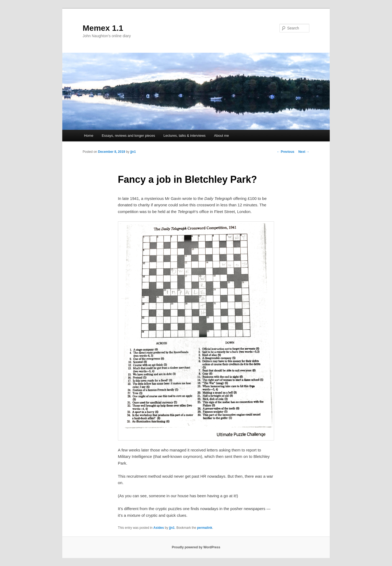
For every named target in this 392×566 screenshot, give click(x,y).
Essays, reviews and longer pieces (128, 136)
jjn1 (133, 152)
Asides (159, 528)
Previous (286, 152)
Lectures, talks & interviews (185, 136)
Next (304, 152)
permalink (205, 528)
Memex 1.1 (103, 28)
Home (89, 136)
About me (221, 136)
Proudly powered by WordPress (196, 547)
